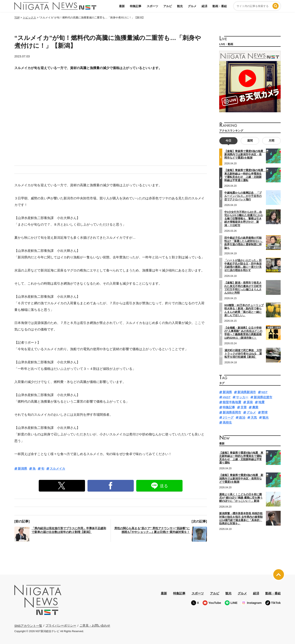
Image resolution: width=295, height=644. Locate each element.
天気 (254, 417)
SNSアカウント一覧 (28, 626)
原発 (250, 402)
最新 (122, 6)
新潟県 (22, 469)
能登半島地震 (232, 402)
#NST (227, 397)
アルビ (168, 6)
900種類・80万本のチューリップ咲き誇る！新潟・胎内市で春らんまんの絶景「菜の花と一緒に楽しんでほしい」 (244, 310)
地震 (261, 402)
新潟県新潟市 (247, 392)
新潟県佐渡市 (263, 397)
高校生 (227, 422)
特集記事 (136, 6)
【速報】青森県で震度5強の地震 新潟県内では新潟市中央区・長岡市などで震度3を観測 (245, 154)
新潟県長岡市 (232, 412)
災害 (244, 407)
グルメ (192, 6)
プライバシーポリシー (61, 625)
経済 (204, 6)
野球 (264, 412)
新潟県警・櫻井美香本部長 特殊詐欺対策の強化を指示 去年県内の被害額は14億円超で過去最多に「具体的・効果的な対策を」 (241, 518)
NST (264, 392)
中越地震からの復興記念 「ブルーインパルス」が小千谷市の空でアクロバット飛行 (243, 196)
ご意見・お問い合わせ (95, 625)
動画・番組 (220, 6)
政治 (242, 417)
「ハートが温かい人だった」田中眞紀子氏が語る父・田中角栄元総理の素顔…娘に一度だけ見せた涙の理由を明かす (243, 265)
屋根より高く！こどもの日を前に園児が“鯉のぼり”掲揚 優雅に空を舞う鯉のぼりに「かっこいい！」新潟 (241, 498)
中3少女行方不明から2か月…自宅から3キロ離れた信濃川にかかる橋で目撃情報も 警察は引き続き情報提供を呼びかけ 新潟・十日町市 (244, 218)
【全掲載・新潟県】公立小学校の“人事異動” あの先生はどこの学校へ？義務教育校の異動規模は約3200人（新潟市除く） (243, 333)
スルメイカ (57, 469)
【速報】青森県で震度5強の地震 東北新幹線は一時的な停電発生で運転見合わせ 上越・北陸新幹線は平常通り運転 (241, 458)
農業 (255, 407)
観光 (180, 6)
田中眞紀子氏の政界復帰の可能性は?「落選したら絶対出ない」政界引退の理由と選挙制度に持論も (244, 243)
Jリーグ (228, 417)
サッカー (242, 397)
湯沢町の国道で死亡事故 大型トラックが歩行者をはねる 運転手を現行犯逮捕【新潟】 (243, 353)
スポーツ (152, 6)
